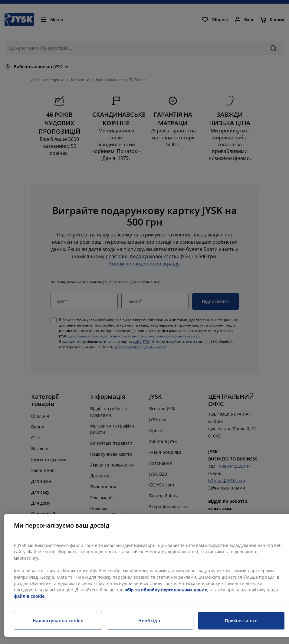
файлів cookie (29, 596)
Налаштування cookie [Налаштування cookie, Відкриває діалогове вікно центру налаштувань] (58, 621)
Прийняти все (241, 621)
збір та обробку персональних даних (166, 590)
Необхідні (150, 621)
